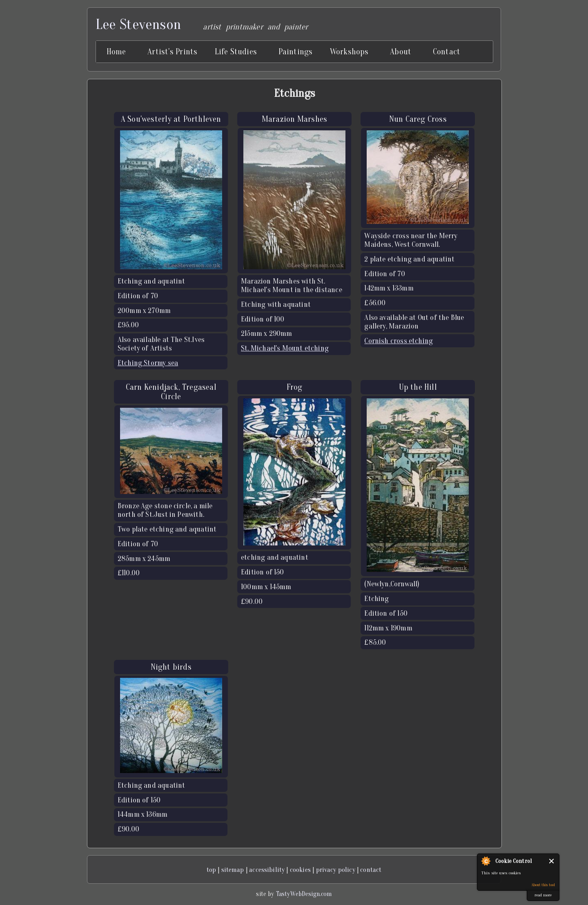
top (212, 870)
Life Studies (236, 52)
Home (116, 52)
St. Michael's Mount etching (285, 348)
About (401, 52)
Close (552, 861)
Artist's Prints (172, 52)
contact (371, 870)
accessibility (267, 870)
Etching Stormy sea (148, 363)
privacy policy (336, 870)
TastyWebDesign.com (304, 894)
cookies (300, 870)
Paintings (296, 52)
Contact (447, 52)
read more (543, 895)
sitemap (233, 870)
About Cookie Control (486, 861)
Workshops (349, 52)
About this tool (543, 885)
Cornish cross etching (399, 341)
